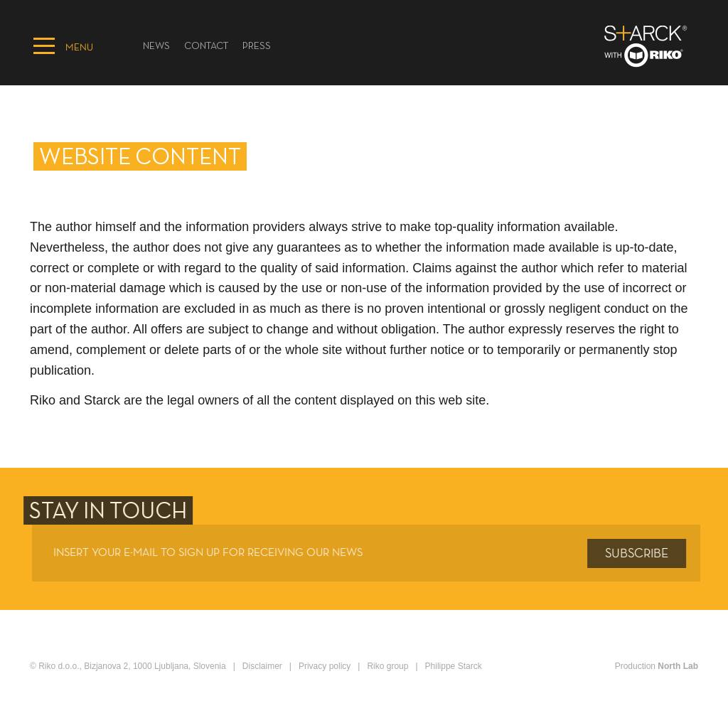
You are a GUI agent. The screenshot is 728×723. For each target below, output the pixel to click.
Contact (206, 47)
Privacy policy (325, 666)
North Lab (678, 666)
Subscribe (639, 554)
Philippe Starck (454, 666)
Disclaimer (262, 666)
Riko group (387, 666)
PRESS (257, 47)
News (156, 47)
